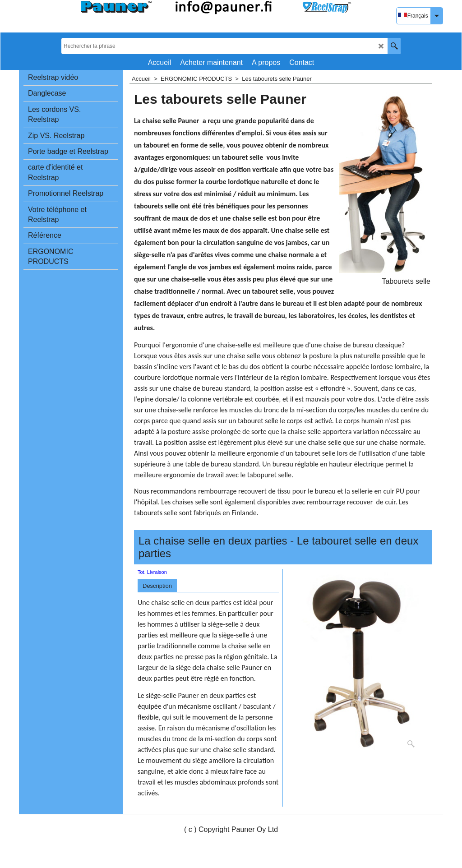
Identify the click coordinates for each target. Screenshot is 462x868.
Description (157, 586)
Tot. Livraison (152, 572)
